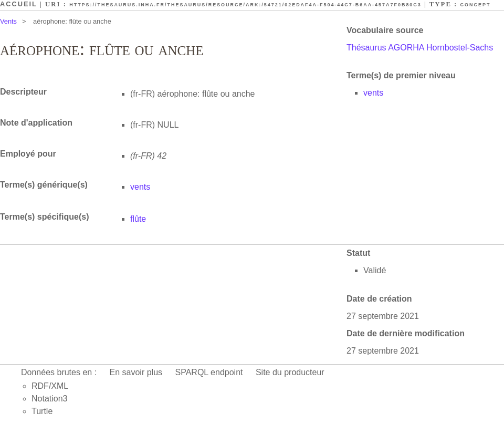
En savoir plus (136, 372)
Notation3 (50, 399)
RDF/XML (50, 386)
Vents (8, 21)
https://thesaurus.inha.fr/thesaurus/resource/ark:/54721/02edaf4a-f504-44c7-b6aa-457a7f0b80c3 (245, 5)
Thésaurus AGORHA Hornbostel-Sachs (420, 48)
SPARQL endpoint (209, 372)
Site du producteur (290, 372)
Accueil (19, 4)
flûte (138, 219)
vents (373, 93)
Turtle (42, 411)
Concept (476, 5)
